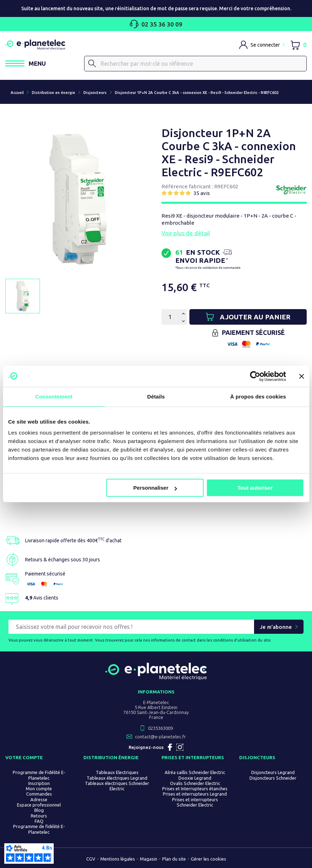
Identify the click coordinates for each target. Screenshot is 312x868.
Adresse (39, 799)
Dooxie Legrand (195, 778)
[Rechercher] (195, 64)
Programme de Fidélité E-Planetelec (39, 775)
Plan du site (174, 859)
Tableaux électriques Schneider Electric (117, 786)
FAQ (39, 821)
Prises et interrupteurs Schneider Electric (195, 802)
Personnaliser (155, 488)
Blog (39, 810)
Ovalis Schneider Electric (195, 783)
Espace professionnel (39, 805)
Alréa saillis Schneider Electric (195, 773)
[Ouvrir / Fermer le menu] (26, 63)
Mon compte (39, 789)
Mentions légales (118, 859)
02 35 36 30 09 (156, 24)
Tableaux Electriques (117, 773)
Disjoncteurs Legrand (273, 773)
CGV (91, 859)
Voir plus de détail (186, 233)
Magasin (149, 859)
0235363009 (160, 728)
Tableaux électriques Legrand (117, 778)
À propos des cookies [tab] (258, 397)
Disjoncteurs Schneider (273, 778)
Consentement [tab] (54, 397)
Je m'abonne (276, 627)
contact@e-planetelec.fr (160, 737)
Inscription (39, 783)
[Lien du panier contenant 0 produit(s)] (298, 45)
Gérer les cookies (208, 859)
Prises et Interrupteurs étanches (195, 789)
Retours (39, 816)
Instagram (180, 748)
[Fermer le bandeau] (301, 376)
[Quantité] (170, 317)
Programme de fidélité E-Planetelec (39, 829)
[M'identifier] (262, 45)
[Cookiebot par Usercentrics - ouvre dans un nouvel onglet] (255, 376)
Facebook (170, 748)
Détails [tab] (156, 397)
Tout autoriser (255, 488)
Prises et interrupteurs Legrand (195, 794)
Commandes (39, 794)
